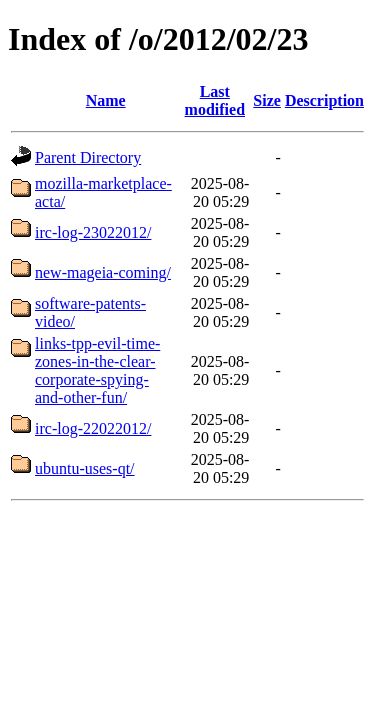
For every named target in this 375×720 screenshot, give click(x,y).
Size (267, 100)
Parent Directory (88, 157)
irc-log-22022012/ (93, 428)
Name (106, 100)
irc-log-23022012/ (93, 232)
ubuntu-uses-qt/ (85, 468)
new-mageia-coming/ (103, 272)
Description (324, 100)
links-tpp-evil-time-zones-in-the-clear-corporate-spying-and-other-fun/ (97, 370)
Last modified (215, 100)
